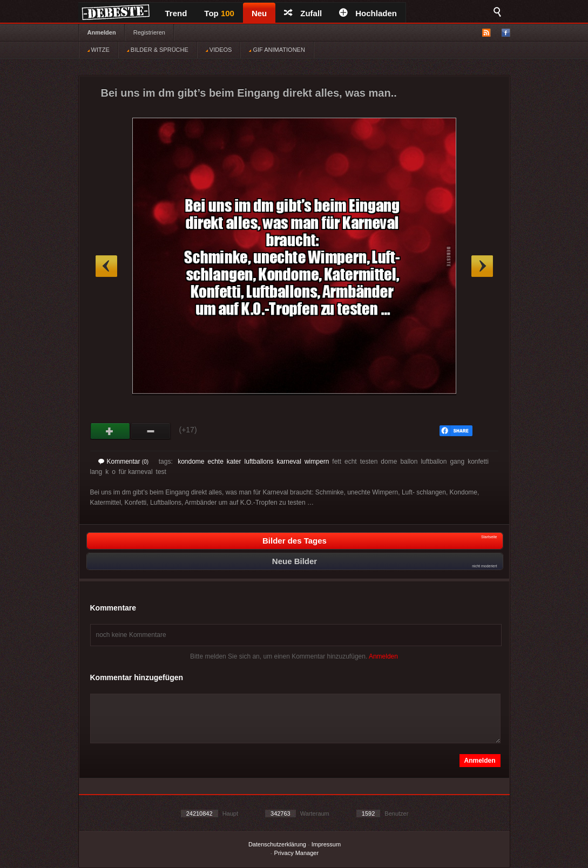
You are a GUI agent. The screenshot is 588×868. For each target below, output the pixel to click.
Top (219, 13)
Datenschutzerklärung (277, 844)
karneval (289, 462)
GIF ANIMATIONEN (277, 50)
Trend (176, 13)
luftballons (259, 462)
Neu (259, 13)
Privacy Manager (297, 853)
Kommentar (124, 462)
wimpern (317, 462)
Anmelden (102, 32)
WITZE (99, 50)
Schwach (151, 431)
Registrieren (149, 32)
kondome (191, 462)
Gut (110, 431)
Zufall (303, 13)
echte (216, 462)
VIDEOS (219, 50)
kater (234, 462)
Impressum (326, 844)
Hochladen (368, 13)
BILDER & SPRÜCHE (158, 50)
